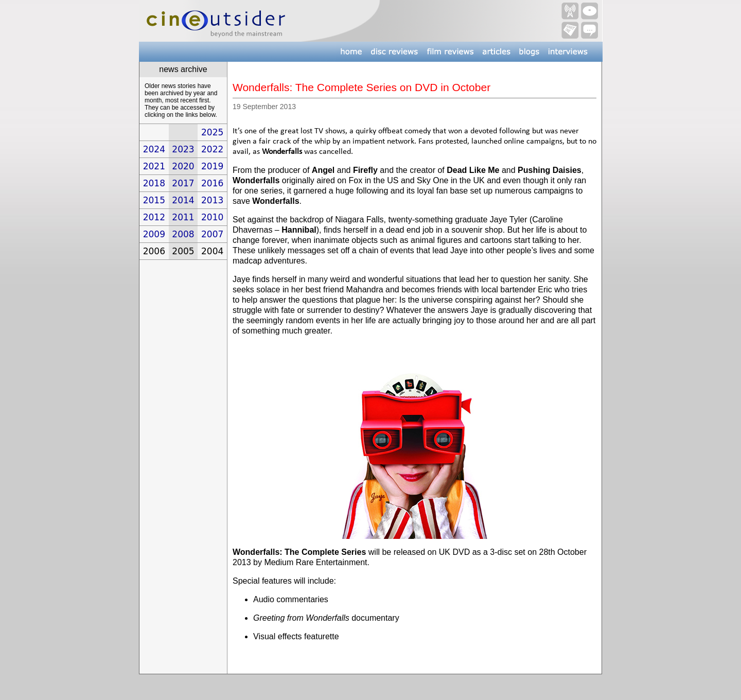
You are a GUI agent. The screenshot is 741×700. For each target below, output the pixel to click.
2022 (212, 149)
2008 (183, 234)
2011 (183, 217)
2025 (212, 132)
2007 (212, 234)
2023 (183, 149)
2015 (154, 200)
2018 (154, 183)
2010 (212, 217)
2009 (154, 234)
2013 (212, 200)
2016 (212, 183)
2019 (212, 166)
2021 (154, 166)
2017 (183, 183)
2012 (154, 217)
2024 (154, 149)
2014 (183, 200)
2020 (183, 166)
